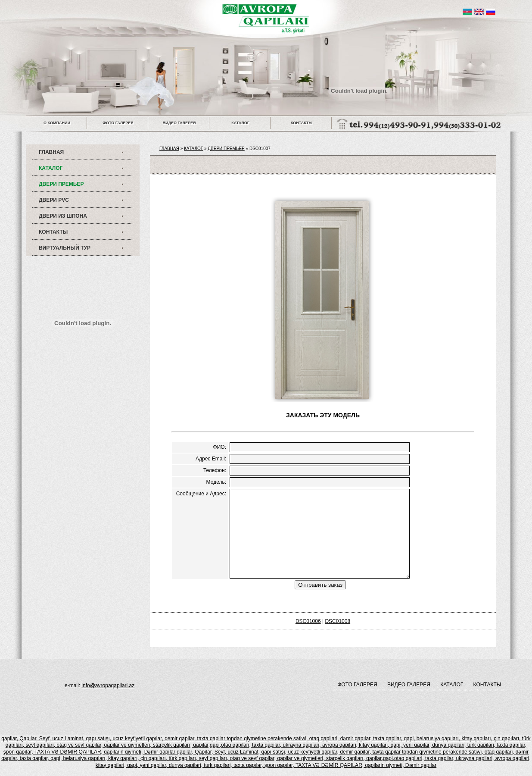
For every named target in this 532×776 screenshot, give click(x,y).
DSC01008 (338, 621)
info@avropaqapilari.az (108, 685)
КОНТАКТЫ (302, 123)
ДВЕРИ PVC (54, 200)
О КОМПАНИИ (57, 123)
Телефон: (215, 470)
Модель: (216, 482)
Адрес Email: (211, 459)
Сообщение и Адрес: (201, 494)
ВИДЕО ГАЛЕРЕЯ (179, 123)
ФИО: (220, 447)
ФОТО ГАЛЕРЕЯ (118, 123)
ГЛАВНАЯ (51, 152)
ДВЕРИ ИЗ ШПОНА (63, 216)
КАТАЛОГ (240, 123)
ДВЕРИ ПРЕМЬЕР (61, 184)
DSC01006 (308, 621)
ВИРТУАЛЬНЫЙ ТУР (65, 248)
